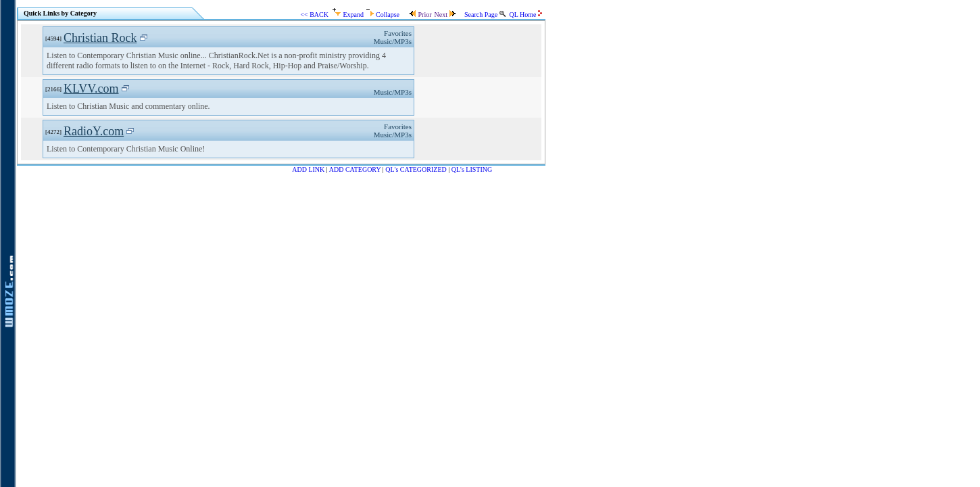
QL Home (526, 15)
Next (445, 15)
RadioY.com (94, 131)
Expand (348, 15)
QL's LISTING (472, 169)
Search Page (485, 15)
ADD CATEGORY (355, 169)
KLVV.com (91, 89)
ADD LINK (308, 169)
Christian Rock (100, 38)
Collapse (383, 15)
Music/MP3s (393, 41)
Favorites (398, 33)
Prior (420, 15)
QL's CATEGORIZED (416, 169)
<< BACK (314, 15)
